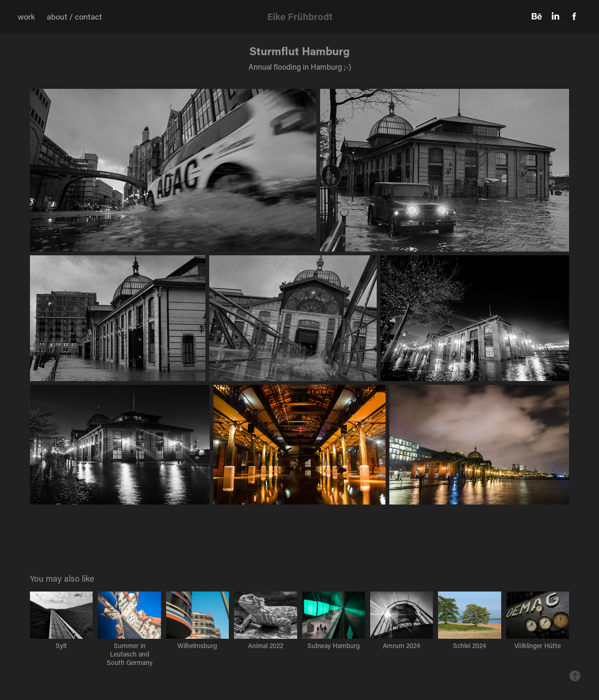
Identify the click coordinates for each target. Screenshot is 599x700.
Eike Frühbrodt (300, 16)
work (26, 16)
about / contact (74, 16)
